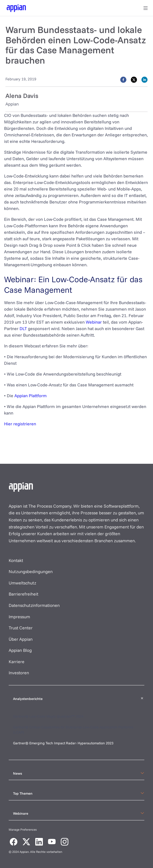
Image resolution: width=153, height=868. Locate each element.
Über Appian (21, 639)
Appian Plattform (31, 396)
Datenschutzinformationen (34, 605)
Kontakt (16, 560)
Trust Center (21, 628)
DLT (23, 328)
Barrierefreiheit (23, 594)
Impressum (19, 617)
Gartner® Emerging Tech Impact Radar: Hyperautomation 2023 (63, 743)
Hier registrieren (20, 424)
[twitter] (134, 79)
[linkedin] (144, 79)
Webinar (94, 322)
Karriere (17, 662)
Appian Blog (20, 650)
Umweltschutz (22, 583)
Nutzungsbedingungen (31, 571)
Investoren (19, 673)
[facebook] (123, 79)
